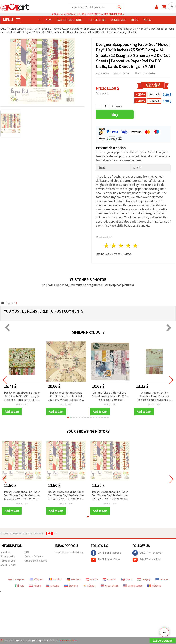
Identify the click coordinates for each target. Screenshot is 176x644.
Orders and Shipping (36, 561)
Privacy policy (8, 556)
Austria (92, 579)
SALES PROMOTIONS (70, 20)
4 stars (128, 246)
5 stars (136, 246)
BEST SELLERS (96, 20)
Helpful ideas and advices (69, 552)
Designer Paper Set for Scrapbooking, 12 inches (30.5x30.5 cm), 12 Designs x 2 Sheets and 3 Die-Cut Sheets (154, 396)
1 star (107, 246)
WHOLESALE (118, 20)
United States (133, 586)
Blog (135, 20)
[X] (2, 640)
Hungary (144, 579)
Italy (20, 586)
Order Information (34, 556)
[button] (68, 418)
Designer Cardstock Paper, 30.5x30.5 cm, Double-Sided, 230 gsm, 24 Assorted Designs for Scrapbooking (66, 396)
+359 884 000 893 (112, 14)
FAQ (27, 552)
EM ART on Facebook (106, 553)
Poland (35, 586)
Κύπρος (89, 586)
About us (5, 552)
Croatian (109, 579)
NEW (49, 20)
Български (16, 579)
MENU (12, 20)
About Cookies (8, 565)
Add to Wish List (145, 73)
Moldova (154, 586)
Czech (127, 579)
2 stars (114, 246)
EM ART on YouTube (105, 560)
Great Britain (110, 586)
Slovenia (71, 586)
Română (55, 579)
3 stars (121, 246)
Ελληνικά (37, 579)
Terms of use (8, 561)
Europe (162, 579)
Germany (74, 579)
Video (147, 20)
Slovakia (53, 586)
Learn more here (68, 640)
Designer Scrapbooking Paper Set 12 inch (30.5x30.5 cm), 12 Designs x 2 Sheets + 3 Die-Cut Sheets (22, 396)
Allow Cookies (163, 641)
